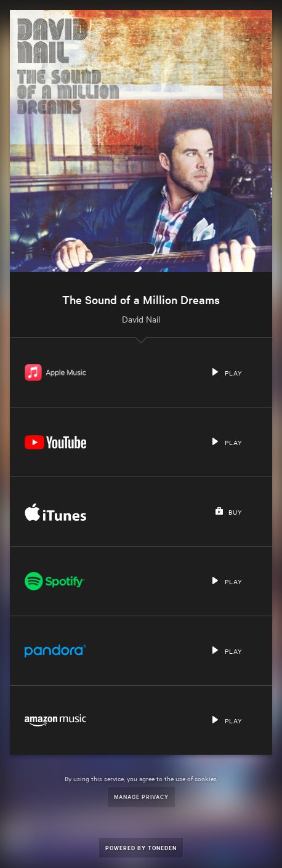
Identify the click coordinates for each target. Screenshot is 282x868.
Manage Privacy (141, 796)
